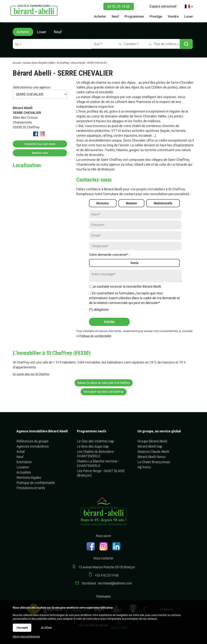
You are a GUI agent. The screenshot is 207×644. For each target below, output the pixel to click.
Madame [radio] (131, 203)
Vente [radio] (134, 263)
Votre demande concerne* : (109, 255)
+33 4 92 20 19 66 (107, 575)
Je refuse (46, 627)
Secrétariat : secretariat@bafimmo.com (107, 583)
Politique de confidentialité (95, 336)
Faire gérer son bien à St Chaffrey (104, 392)
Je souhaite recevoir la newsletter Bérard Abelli (127, 286)
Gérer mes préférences (26, 637)
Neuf (58, 32)
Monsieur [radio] (103, 203)
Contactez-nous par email (40, 144)
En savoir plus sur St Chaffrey (31, 374)
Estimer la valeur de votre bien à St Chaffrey (104, 383)
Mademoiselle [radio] (163, 203)
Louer (42, 32)
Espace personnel (163, 6)
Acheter (23, 32)
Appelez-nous (40, 153)
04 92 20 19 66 (119, 6)
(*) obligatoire (99, 309)
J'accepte (22, 628)
